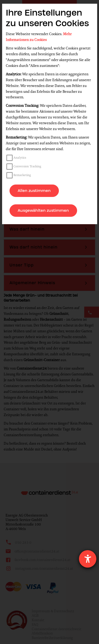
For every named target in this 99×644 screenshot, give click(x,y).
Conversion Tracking (27, 166)
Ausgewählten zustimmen (43, 210)
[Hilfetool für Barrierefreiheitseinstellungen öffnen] (88, 559)
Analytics (20, 158)
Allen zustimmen (34, 191)
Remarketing (22, 175)
